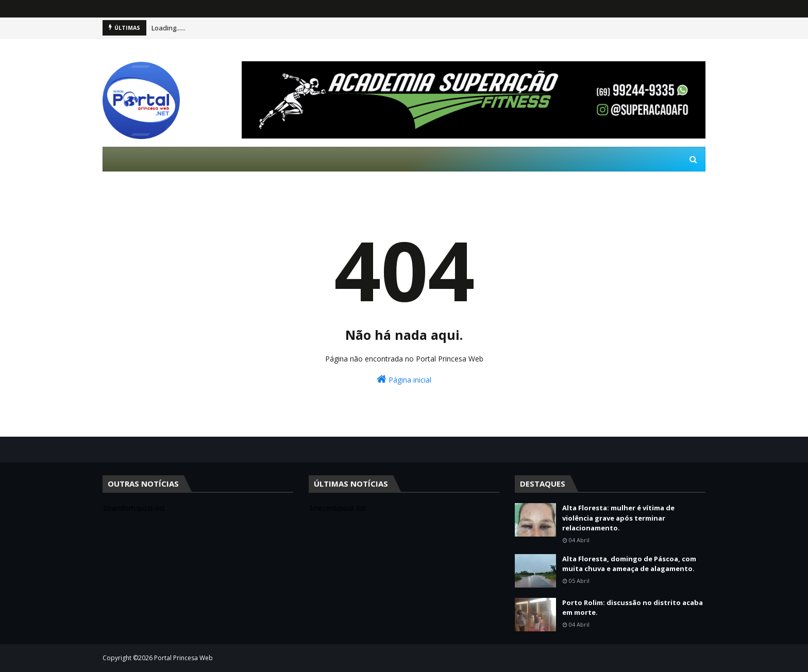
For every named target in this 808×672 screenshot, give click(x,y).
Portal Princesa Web (183, 658)
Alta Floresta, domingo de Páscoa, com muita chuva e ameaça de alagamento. (629, 564)
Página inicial (404, 379)
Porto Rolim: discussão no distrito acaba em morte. (633, 608)
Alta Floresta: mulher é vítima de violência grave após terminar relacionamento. (618, 518)
